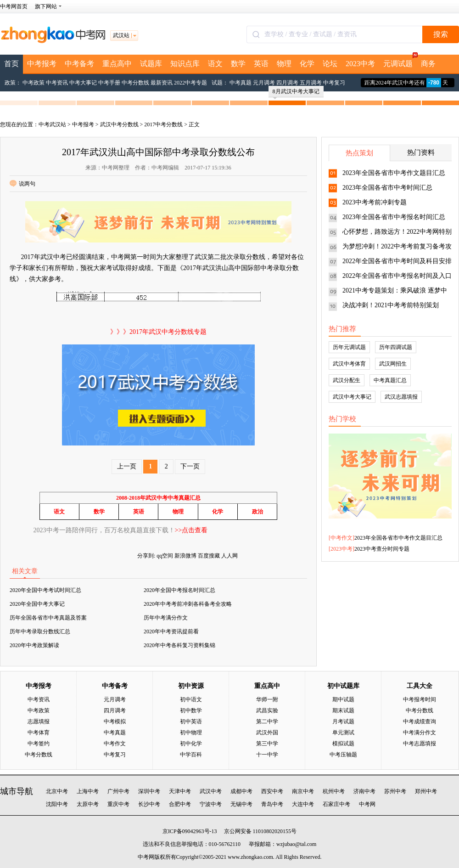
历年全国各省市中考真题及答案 (48, 618)
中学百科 (191, 755)
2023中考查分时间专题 (382, 549)
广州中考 (118, 791)
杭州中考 (334, 791)
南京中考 (303, 791)
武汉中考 (211, 791)
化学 (307, 64)
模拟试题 (343, 744)
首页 (11, 64)
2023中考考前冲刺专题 (375, 202)
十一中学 (267, 755)
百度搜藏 (209, 556)
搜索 (441, 34)
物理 (284, 64)
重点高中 (117, 64)
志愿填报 (39, 721)
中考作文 (341, 538)
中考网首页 (14, 6)
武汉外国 (267, 733)
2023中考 (360, 64)
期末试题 (343, 710)
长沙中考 (149, 804)
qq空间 (165, 556)
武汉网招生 (393, 364)
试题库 (151, 64)
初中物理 (191, 733)
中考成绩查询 (420, 721)
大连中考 (303, 804)
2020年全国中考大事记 (37, 604)
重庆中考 (118, 804)
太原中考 (88, 804)
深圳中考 (149, 791)
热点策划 (359, 153)
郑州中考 (426, 791)
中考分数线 (135, 83)
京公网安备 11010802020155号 (260, 831)
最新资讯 (162, 83)
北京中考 (57, 791)
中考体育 (39, 733)
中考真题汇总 (390, 380)
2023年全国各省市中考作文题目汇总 (394, 173)
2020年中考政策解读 (34, 645)
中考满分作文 (420, 733)
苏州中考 (395, 791)
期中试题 (343, 699)
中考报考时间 (420, 699)
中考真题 (241, 83)
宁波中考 (211, 804)
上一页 (127, 466)
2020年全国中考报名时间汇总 (179, 590)
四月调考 (287, 83)
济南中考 (364, 791)
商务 (428, 64)
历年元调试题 (349, 347)
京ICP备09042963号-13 (190, 831)
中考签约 (39, 744)
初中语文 (191, 699)
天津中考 (180, 791)
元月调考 (264, 83)
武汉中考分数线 (119, 124)
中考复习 (334, 83)
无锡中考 (241, 804)
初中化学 (191, 744)
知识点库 (185, 64)
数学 (238, 64)
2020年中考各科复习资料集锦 (179, 645)
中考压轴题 (343, 755)
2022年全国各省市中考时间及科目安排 (397, 261)
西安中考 (272, 791)
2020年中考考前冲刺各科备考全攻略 (188, 604)
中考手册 (109, 83)
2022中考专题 (190, 83)
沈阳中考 (57, 804)
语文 (215, 64)
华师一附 (267, 699)
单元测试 (343, 733)
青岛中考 (272, 804)
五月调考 (311, 83)
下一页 (190, 466)
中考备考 (79, 64)
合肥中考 (180, 804)
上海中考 (88, 791)
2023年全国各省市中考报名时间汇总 (394, 217)
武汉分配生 (347, 380)
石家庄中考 (336, 804)
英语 (261, 64)
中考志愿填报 (420, 744)
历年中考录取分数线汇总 (40, 631)
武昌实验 (267, 710)
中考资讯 (57, 83)
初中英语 (191, 721)
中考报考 (42, 64)
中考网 (367, 804)
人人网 (229, 556)
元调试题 (400, 61)
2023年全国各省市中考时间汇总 (387, 188)
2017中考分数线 (163, 124)
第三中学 (267, 744)
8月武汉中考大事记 (296, 93)
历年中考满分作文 (166, 618)
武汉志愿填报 (401, 397)
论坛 (330, 64)
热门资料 (421, 152)
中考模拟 (115, 721)
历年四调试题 (396, 347)
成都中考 (241, 791)
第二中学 (267, 721)
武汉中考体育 (349, 364)
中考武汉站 (52, 124)
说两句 (22, 184)
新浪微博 (185, 556)
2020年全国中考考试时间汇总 (45, 590)
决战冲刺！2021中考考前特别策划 (391, 305)
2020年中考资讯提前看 (171, 631)
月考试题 (343, 721)
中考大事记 (83, 83)
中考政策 (34, 83)
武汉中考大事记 (352, 397)
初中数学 (191, 710)
